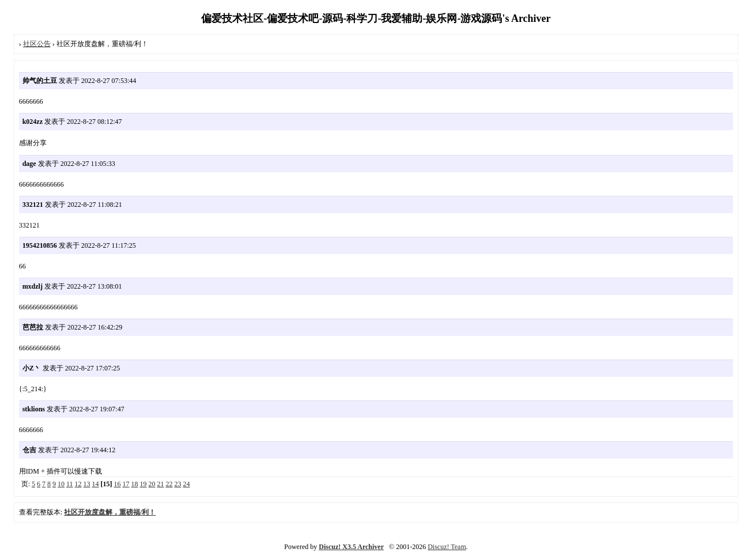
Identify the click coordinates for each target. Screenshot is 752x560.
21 (161, 484)
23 (178, 484)
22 (169, 484)
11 (70, 484)
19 (143, 484)
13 (87, 484)
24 (187, 484)
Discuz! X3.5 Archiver (351, 547)
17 (126, 484)
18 (135, 484)
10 (61, 484)
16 (118, 484)
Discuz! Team (447, 547)
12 (78, 484)
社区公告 (37, 44)
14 (96, 484)
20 (152, 484)
